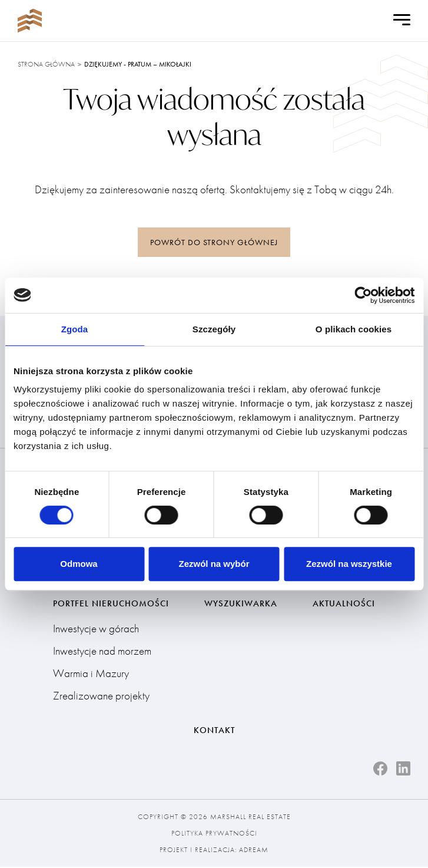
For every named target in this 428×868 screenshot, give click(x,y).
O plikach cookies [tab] (354, 329)
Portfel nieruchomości (111, 604)
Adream (254, 851)
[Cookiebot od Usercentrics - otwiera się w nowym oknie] (363, 295)
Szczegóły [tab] (214, 329)
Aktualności (344, 604)
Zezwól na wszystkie (349, 564)
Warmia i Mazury (91, 674)
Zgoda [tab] (75, 329)
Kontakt (214, 731)
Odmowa (79, 564)
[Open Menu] (402, 21)
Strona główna (46, 64)
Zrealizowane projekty (101, 696)
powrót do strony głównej (214, 242)
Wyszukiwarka (241, 604)
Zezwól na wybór (214, 564)
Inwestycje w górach (96, 629)
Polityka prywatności (214, 834)
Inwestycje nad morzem (102, 651)
